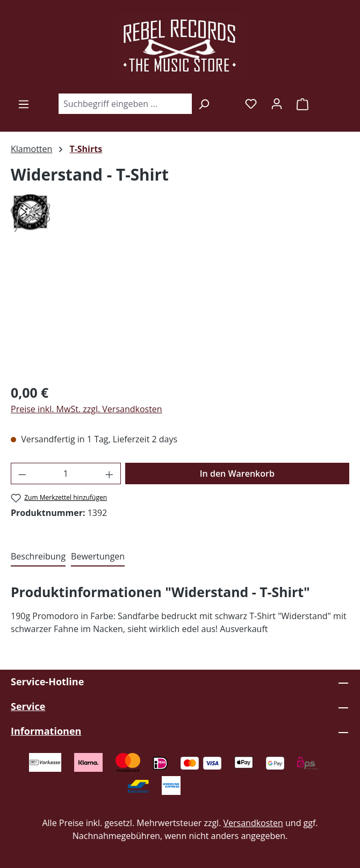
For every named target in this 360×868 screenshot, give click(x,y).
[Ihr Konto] (277, 103)
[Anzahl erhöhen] (110, 474)
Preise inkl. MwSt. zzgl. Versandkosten (87, 409)
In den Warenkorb (237, 474)
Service (28, 706)
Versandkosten (253, 823)
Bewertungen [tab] (98, 556)
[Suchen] (204, 104)
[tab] (38, 557)
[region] (180, 314)
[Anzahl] (66, 474)
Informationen (46, 731)
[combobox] (125, 104)
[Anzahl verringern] (22, 474)
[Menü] (24, 104)
